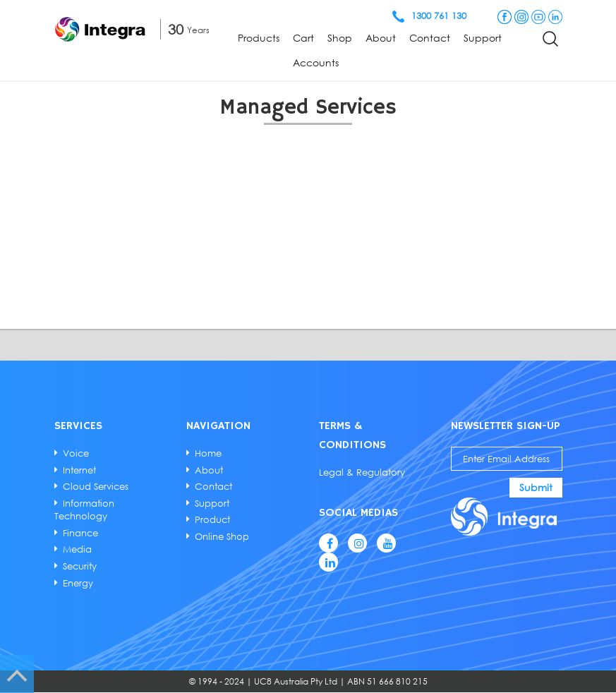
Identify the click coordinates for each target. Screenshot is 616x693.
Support (483, 38)
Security (80, 565)
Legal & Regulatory (361, 472)
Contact (430, 38)
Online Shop (223, 536)
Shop (340, 38)
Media (78, 549)
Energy (79, 582)
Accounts (316, 62)
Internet (80, 469)
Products (259, 38)
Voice (77, 453)
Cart (303, 38)
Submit (535, 487)
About (381, 38)
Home (209, 453)
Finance (81, 532)
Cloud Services (96, 486)
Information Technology (85, 509)
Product (213, 519)
